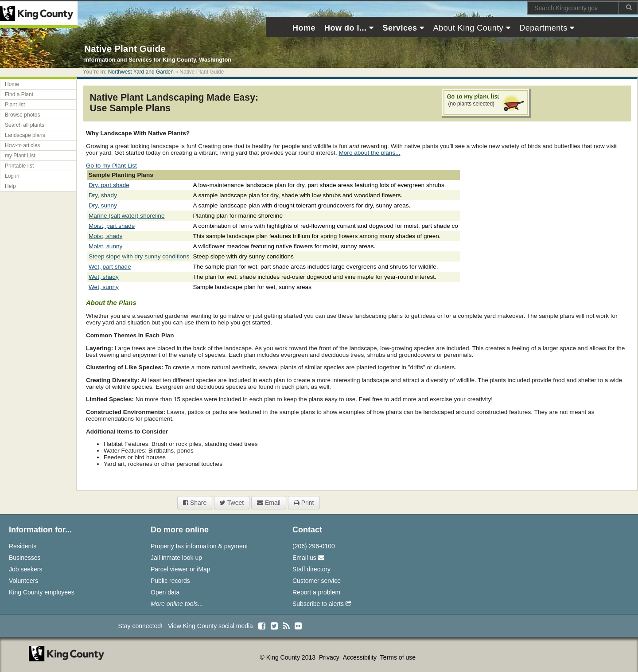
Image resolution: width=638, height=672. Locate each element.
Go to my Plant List (111, 166)
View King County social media (210, 626)
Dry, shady (103, 195)
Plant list (15, 105)
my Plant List (20, 156)
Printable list (19, 166)
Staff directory (311, 569)
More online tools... (177, 604)
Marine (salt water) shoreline (127, 216)
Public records (170, 581)
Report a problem (316, 592)
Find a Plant (19, 94)
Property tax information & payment (199, 546)
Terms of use (398, 657)
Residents (23, 546)
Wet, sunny (104, 287)
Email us (308, 558)
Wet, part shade (110, 267)
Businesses (25, 558)
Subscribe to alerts (322, 604)
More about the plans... (369, 153)
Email (269, 503)
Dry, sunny (103, 205)
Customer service (317, 581)
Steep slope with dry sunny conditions (139, 256)
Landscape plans (25, 135)
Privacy (330, 657)
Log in (12, 176)
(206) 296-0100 (314, 546)
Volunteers (23, 581)
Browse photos (22, 115)
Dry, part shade (109, 185)
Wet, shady (104, 277)
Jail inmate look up (176, 558)
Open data (165, 592)
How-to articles (22, 145)
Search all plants (25, 125)
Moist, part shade (112, 226)
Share (195, 503)
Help (10, 186)
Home (12, 84)
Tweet (232, 503)
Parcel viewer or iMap (181, 569)
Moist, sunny (105, 246)
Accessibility (361, 657)
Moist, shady (105, 236)
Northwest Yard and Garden (141, 72)
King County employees (42, 592)
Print (304, 503)
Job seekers (25, 569)
